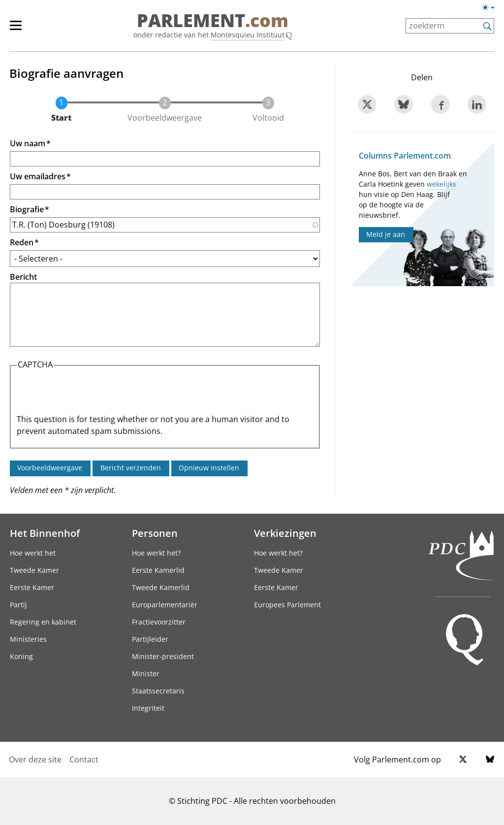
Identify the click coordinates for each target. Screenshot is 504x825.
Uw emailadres (38, 176)
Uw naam (28, 143)
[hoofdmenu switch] (16, 30)
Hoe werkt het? (156, 553)
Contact (84, 759)
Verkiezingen (285, 533)
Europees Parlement (287, 605)
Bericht (23, 277)
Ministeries (28, 639)
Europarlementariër (165, 605)
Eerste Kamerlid (158, 570)
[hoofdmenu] (21, 30)
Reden (22, 242)
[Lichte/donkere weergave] (491, 9)
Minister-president (163, 656)
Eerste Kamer (32, 587)
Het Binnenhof (45, 533)
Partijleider (150, 639)
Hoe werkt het (33, 553)
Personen (155, 533)
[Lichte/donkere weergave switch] (491, 8)
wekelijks (441, 184)
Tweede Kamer (34, 570)
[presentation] (92, 394)
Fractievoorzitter (159, 622)
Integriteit (148, 708)
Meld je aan (386, 234)
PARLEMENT (213, 21)
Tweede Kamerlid (161, 587)
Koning (21, 656)
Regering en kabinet (43, 622)
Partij (18, 605)
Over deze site (35, 759)
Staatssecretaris (158, 691)
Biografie (27, 209)
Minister (146, 674)
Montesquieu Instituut (248, 35)
